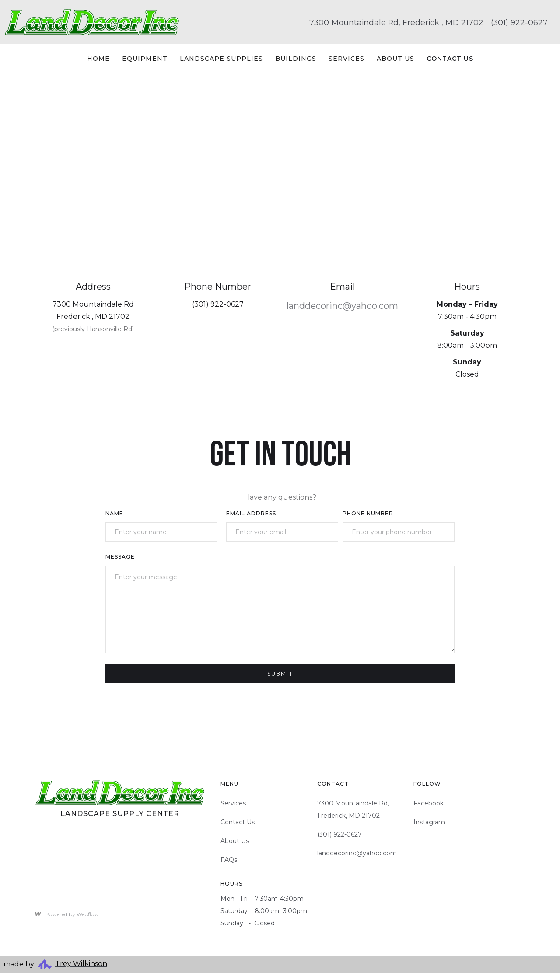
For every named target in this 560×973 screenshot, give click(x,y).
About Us (395, 59)
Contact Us (238, 822)
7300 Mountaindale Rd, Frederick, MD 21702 (353, 809)
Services (346, 59)
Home (98, 59)
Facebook (429, 803)
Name (114, 513)
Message (120, 557)
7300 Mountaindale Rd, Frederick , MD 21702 (396, 22)
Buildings (296, 59)
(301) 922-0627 (519, 22)
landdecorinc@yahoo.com (342, 306)
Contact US (450, 59)
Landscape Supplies (221, 59)
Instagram (429, 822)
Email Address (251, 513)
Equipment (145, 59)
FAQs (229, 860)
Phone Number (368, 513)
